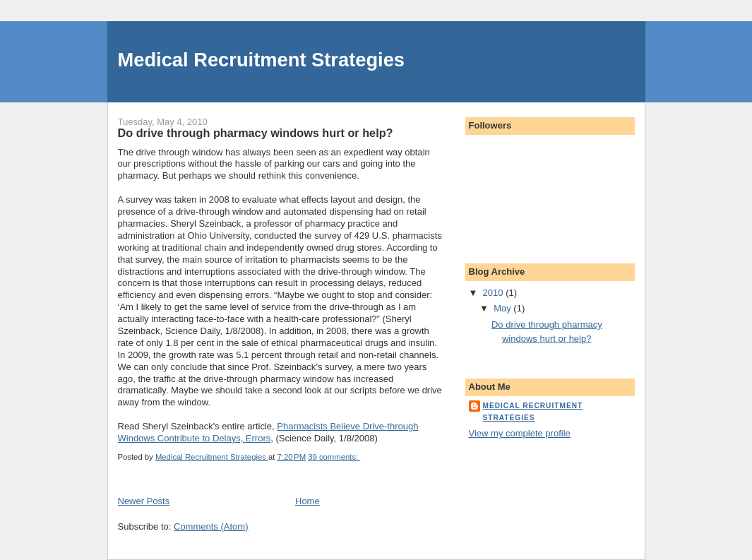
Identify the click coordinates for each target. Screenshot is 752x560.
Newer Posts (144, 501)
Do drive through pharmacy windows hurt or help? (256, 133)
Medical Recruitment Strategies (262, 60)
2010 (495, 293)
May (503, 308)
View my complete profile (520, 433)
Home (308, 501)
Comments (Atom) (211, 526)
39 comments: (334, 457)
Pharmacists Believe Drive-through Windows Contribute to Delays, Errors (268, 432)
